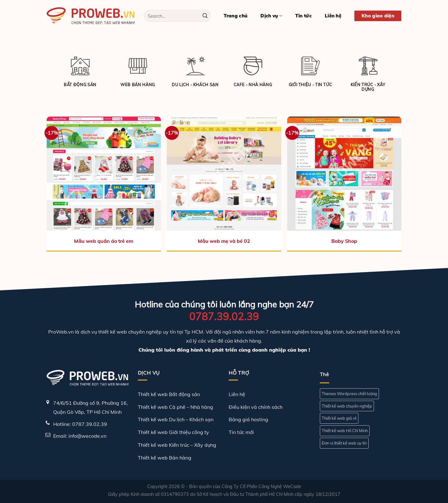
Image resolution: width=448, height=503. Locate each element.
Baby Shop (344, 241)
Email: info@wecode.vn (80, 436)
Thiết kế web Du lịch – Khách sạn (176, 419)
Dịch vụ (271, 16)
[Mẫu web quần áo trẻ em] (104, 174)
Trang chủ (236, 16)
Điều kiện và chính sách (256, 407)
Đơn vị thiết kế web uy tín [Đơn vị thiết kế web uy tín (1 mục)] (344, 443)
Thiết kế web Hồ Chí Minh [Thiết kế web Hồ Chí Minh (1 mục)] (345, 431)
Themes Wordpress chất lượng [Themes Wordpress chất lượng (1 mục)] (349, 394)
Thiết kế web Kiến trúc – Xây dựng (177, 445)
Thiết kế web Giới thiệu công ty (173, 432)
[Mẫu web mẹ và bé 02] (224, 174)
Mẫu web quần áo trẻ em (104, 241)
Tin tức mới (241, 432)
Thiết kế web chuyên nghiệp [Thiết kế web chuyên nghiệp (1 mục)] (347, 406)
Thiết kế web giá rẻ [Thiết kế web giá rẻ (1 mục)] (339, 418)
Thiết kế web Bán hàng (165, 458)
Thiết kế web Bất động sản (169, 394)
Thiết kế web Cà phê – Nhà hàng (175, 407)
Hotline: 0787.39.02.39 (80, 424)
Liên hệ (333, 16)
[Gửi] (205, 16)
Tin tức (303, 16)
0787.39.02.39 (224, 316)
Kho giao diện (378, 16)
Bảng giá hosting (248, 419)
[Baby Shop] (344, 174)
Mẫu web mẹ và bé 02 (224, 241)
